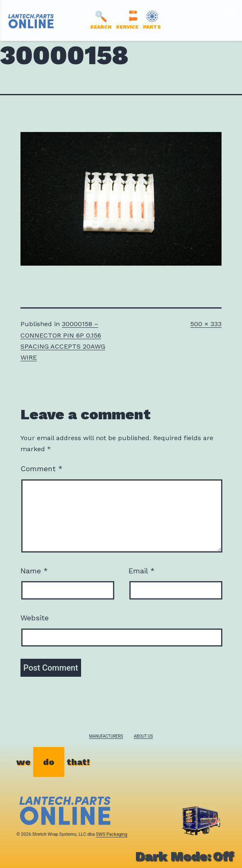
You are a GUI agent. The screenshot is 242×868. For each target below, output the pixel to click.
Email (142, 571)
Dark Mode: (184, 856)
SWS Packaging (112, 834)
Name (34, 571)
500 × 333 (206, 324)
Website (35, 618)
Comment (42, 469)
